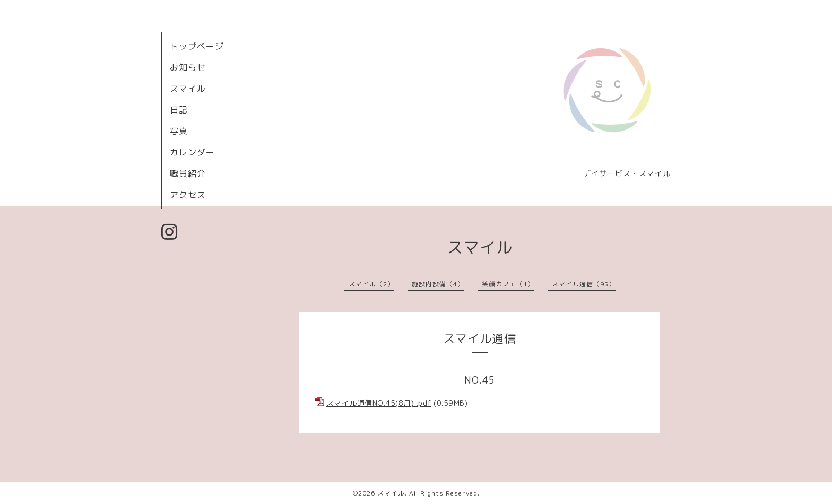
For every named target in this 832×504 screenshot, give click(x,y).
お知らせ (188, 67)
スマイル (188, 89)
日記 (179, 110)
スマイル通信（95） (584, 284)
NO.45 (480, 380)
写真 (179, 131)
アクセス (188, 195)
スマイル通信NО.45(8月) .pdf (379, 403)
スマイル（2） (371, 284)
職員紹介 (188, 173)
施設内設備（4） (438, 284)
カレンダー (192, 152)
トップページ (197, 46)
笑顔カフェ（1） (508, 284)
